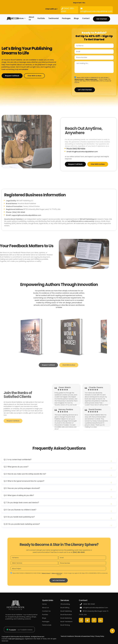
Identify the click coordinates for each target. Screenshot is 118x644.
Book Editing (63, 610)
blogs (76, 18)
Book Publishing (64, 613)
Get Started (102, 19)
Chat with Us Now (34, 76)
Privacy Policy (100, 636)
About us (50, 610)
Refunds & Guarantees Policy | (85, 636)
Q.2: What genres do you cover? (16, 475)
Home (10, 18)
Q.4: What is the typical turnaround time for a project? (24, 490)
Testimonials (51, 622)
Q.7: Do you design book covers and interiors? (21, 511)
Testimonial (53, 18)
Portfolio (41, 18)
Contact (86, 18)
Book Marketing (64, 617)
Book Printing (63, 622)
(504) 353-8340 (19, 221)
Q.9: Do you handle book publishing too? (19, 525)
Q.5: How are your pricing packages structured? (22, 497)
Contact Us (51, 613)
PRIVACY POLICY (79, 79)
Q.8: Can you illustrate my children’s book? (20, 518)
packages (66, 18)
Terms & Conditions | (68, 636)
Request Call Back (12, 76)
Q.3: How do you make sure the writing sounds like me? (25, 482)
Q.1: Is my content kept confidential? (18, 468)
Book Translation (64, 620)
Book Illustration (64, 615)
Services (20, 18)
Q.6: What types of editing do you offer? (19, 504)
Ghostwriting (63, 608)
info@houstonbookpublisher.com (82, 610)
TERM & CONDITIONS (91, 79)
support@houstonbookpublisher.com (26, 224)
